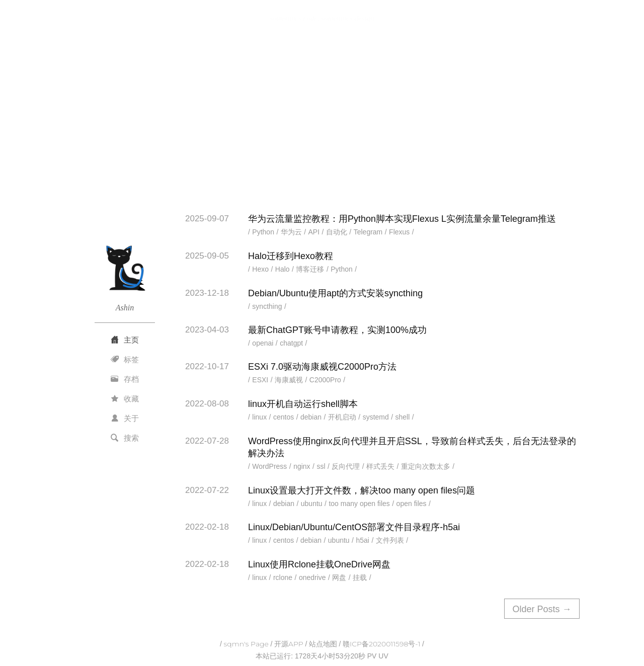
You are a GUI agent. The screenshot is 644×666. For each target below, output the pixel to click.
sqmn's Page (246, 644)
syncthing (267, 306)
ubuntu (312, 504)
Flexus (399, 232)
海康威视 (289, 380)
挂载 (360, 577)
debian (311, 417)
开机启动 (342, 417)
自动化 (337, 232)
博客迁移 (310, 269)
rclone (283, 577)
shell (403, 417)
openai (263, 343)
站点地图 (323, 644)
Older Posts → (542, 609)
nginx (302, 466)
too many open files (359, 504)
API (314, 232)
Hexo (260, 269)
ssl (321, 466)
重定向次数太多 (426, 466)
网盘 (339, 577)
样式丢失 (380, 466)
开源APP (289, 644)
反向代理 (346, 466)
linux (259, 417)
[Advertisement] (322, 122)
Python (263, 232)
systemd (376, 417)
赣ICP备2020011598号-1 (381, 644)
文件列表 (390, 540)
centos (284, 417)
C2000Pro (325, 380)
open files (412, 504)
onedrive (312, 577)
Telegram (368, 232)
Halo (283, 269)
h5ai (362, 540)
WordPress (269, 466)
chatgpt (291, 343)
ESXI (260, 380)
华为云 (291, 232)
